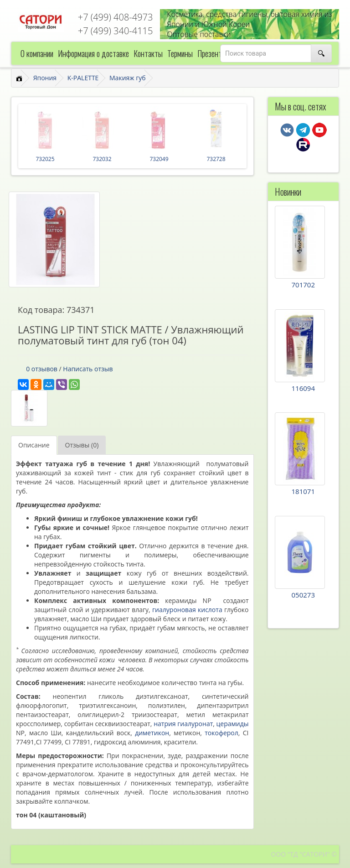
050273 (303, 595)
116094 (303, 388)
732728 (216, 159)
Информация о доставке (93, 53)
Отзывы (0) (82, 445)
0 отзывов (42, 369)
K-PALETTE (83, 78)
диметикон (152, 733)
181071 (303, 491)
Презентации (216, 53)
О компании (37, 53)
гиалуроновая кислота (187, 610)
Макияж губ (128, 78)
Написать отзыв (88, 369)
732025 (45, 159)
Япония (45, 78)
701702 (303, 285)
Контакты (148, 53)
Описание (34, 445)
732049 (159, 159)
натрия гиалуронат (183, 724)
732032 (102, 159)
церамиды (233, 724)
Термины (180, 53)
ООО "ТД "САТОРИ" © (304, 854)
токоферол (221, 733)
